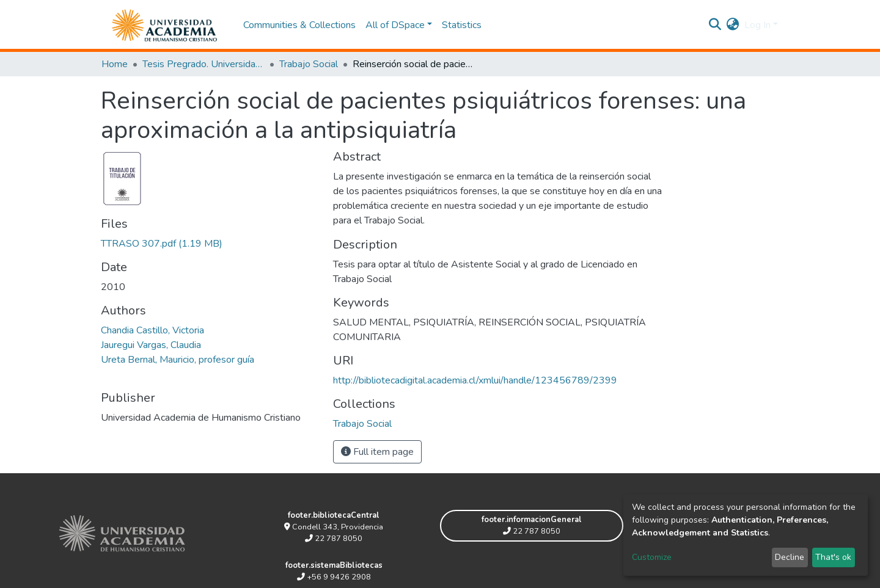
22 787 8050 (334, 539)
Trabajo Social (309, 64)
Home (115, 64)
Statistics (462, 25)
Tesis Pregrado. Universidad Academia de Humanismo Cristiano (204, 64)
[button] (733, 25)
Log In (757, 25)
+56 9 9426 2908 (334, 577)
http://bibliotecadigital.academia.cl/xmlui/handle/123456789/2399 (475, 380)
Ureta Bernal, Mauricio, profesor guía (178, 360)
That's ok (833, 557)
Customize (652, 557)
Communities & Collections (299, 25)
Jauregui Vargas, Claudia (151, 345)
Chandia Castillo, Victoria (152, 330)
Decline (790, 557)
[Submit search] (715, 25)
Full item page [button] (377, 452)
